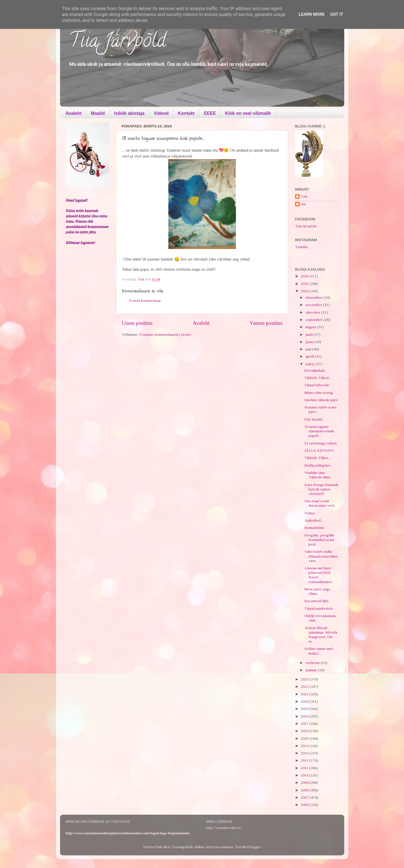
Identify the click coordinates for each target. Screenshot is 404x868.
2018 (305, 716)
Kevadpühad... (316, 370)
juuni (310, 342)
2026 (305, 276)
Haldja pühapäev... (319, 465)
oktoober (313, 312)
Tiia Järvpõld (117, 42)
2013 (305, 753)
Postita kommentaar (145, 301)
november (314, 305)
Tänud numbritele (319, 608)
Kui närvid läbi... (317, 601)
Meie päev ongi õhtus (317, 591)
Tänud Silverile (317, 385)
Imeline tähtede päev (321, 400)
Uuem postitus (137, 323)
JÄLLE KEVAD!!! (319, 450)
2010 (305, 775)
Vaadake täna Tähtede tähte (317, 475)
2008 (305, 790)
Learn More (312, 14)
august (311, 327)
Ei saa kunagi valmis (321, 443)
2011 (305, 768)
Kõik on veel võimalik (248, 113)
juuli (310, 334)
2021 (305, 694)
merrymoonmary (220, 847)
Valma (309, 513)
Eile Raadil (313, 419)
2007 (305, 797)
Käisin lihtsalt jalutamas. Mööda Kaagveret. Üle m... (321, 635)
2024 (305, 291)
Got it (337, 14)
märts (310, 364)
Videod (161, 113)
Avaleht (74, 113)
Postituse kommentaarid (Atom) (165, 334)
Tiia (304, 196)
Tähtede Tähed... (318, 378)
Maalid (98, 113)
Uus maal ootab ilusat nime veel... (321, 503)
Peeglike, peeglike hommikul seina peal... (319, 540)
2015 (305, 738)
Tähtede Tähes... (318, 458)
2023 (305, 679)
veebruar (313, 663)
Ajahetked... (314, 520)
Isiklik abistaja (129, 113)
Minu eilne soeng (319, 393)
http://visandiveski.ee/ (224, 828)
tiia (303, 204)
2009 (305, 783)
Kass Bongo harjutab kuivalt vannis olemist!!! (321, 489)
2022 (305, 687)
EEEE (210, 113)
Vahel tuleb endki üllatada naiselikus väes (321, 556)
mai (309, 349)
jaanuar (312, 670)
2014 (305, 746)
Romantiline (315, 528)
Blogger (254, 847)
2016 (305, 731)
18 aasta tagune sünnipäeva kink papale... (319, 431)
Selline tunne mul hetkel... (319, 651)
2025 (305, 284)
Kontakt (186, 113)
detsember (315, 297)
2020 (305, 701)
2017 (305, 724)
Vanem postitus (266, 323)
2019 (305, 709)
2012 (305, 760)
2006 (305, 805)
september (315, 320)
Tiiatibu (301, 247)
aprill (310, 356)
